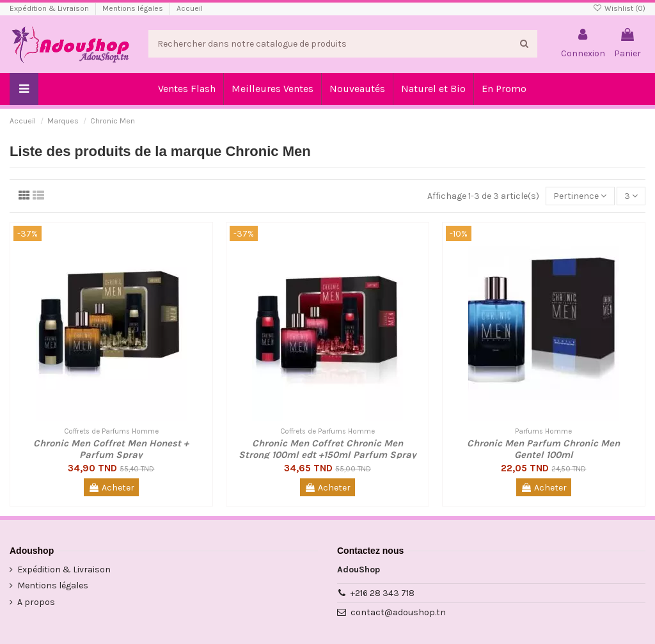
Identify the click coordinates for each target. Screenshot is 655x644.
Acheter (111, 488)
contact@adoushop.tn (398, 612)
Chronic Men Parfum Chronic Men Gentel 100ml (543, 449)
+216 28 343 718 (383, 593)
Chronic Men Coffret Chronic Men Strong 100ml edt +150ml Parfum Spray (327, 449)
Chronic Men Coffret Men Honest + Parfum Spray (111, 449)
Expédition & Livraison (50, 8)
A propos (36, 602)
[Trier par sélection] (580, 196)
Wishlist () (619, 8)
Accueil (190, 8)
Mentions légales (134, 8)
